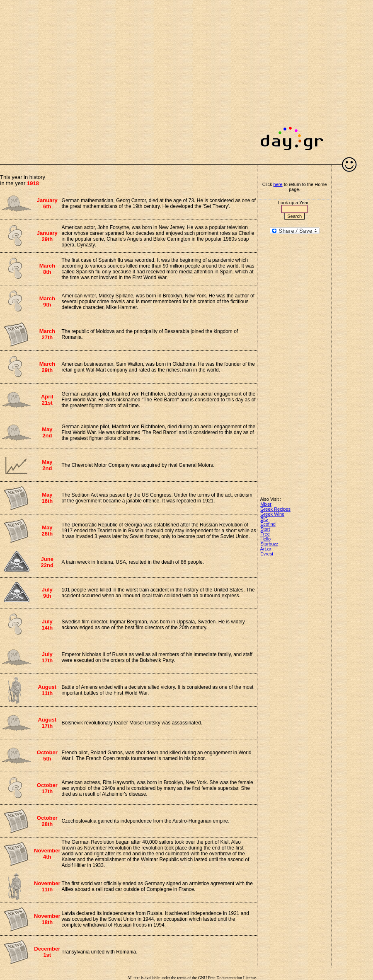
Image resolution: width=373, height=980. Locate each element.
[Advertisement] (78, 78)
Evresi (267, 554)
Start (265, 529)
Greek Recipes (275, 509)
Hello (265, 539)
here (278, 184)
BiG (264, 519)
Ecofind (268, 524)
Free (265, 534)
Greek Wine (272, 514)
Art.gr (266, 549)
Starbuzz (269, 544)
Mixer (266, 504)
